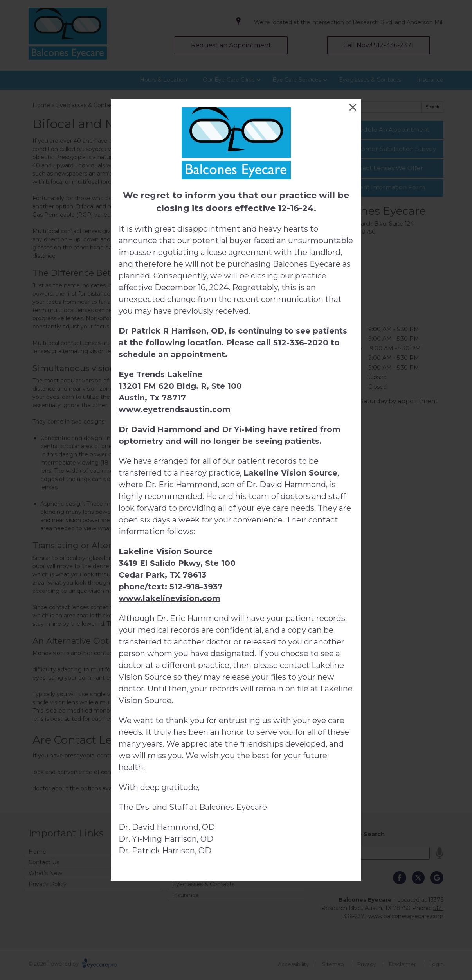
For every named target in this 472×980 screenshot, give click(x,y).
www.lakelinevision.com (169, 598)
